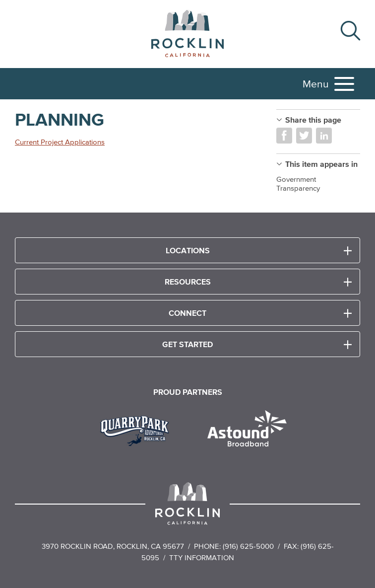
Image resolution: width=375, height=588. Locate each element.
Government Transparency (298, 184)
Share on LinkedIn (324, 136)
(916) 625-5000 (248, 546)
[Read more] (138, 430)
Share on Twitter (304, 136)
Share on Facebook (284, 136)
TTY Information (202, 557)
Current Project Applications (60, 142)
